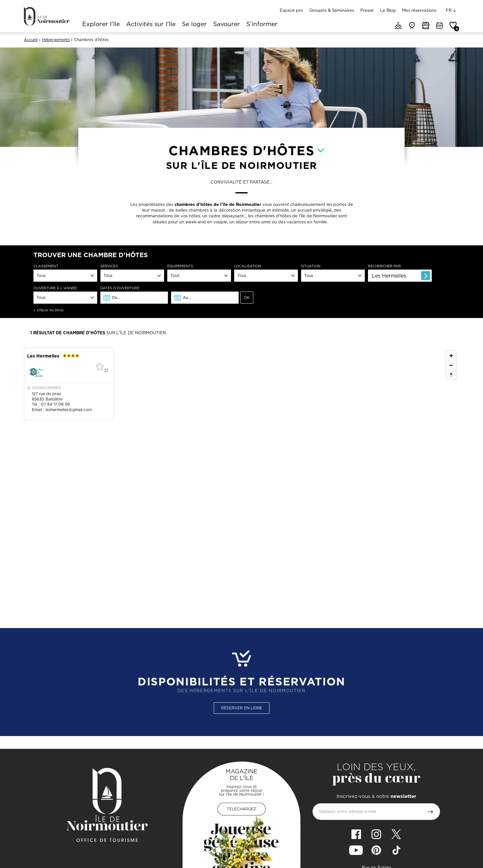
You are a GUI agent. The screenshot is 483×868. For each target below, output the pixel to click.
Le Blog (388, 10)
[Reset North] (451, 375)
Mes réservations (419, 10)
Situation (311, 266)
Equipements (180, 266)
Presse (367, 10)
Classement (46, 266)
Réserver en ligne (242, 708)
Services (109, 266)
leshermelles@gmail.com (69, 410)
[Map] (384, 475)
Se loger (194, 25)
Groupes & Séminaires (332, 10)
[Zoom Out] (451, 365)
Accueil (31, 40)
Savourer (227, 25)
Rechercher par (384, 266)
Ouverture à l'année (55, 288)
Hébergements (56, 40)
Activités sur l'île (151, 25)
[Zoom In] (451, 356)
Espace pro (291, 10)
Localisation (248, 266)
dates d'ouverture (120, 288)
